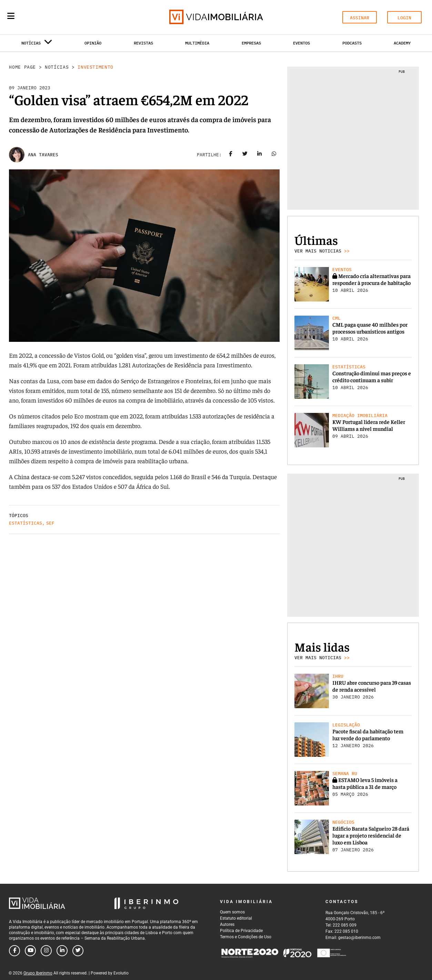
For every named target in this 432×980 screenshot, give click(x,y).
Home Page (22, 67)
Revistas (143, 43)
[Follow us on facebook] (14, 951)
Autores (227, 924)
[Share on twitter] (245, 155)
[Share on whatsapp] (274, 155)
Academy (402, 43)
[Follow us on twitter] (78, 951)
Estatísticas (26, 523)
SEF (50, 523)
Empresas (251, 43)
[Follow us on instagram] (46, 951)
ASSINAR (360, 18)
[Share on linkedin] (260, 155)
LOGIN (404, 18)
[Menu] (11, 16)
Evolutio (121, 973)
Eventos (302, 43)
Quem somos (232, 912)
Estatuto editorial (236, 918)
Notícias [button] (37, 44)
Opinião (93, 43)
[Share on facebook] (231, 155)
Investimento (96, 67)
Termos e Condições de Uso (246, 937)
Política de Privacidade (241, 931)
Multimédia (197, 43)
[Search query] (51, 17)
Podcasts (352, 43)
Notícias (57, 67)
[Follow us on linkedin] (62, 951)
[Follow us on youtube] (30, 951)
